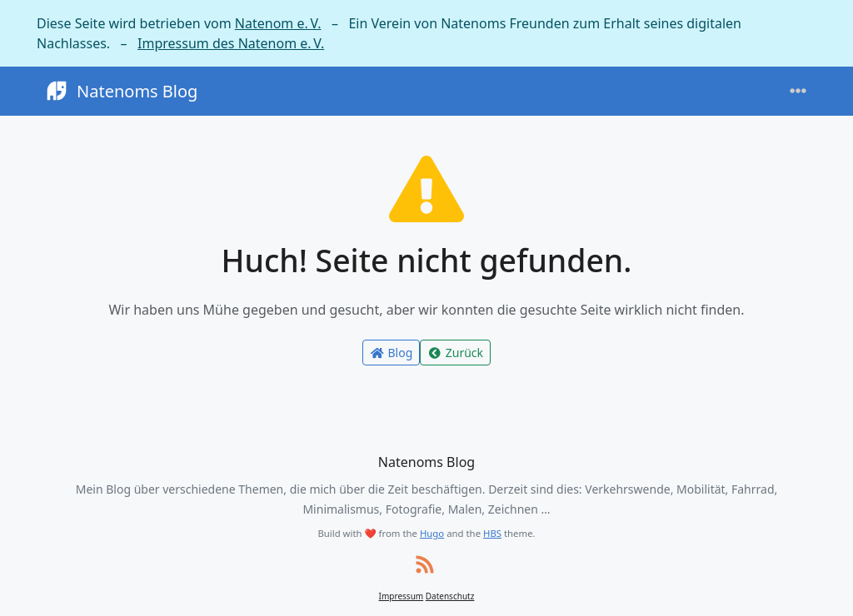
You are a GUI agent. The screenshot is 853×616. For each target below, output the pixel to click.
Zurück (455, 353)
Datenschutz (450, 596)
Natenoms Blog (120, 91)
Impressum (402, 596)
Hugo (432, 533)
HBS (492, 533)
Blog (391, 353)
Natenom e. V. (278, 23)
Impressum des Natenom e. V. (231, 43)
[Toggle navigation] (798, 91)
